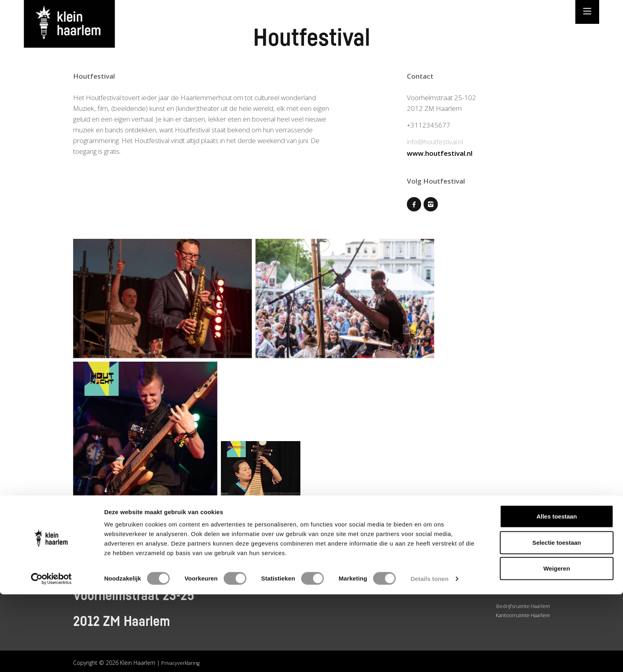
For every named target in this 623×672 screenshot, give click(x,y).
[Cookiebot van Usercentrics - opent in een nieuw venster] (51, 657)
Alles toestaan (557, 594)
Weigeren (556, 646)
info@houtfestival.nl (435, 142)
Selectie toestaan (557, 620)
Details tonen (429, 656)
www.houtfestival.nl (440, 152)
